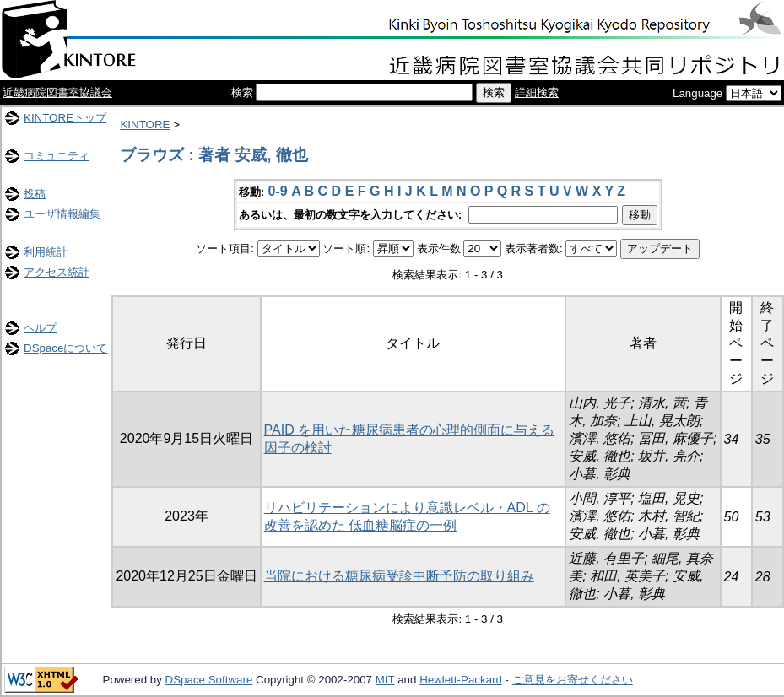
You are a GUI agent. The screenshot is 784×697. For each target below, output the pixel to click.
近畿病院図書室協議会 (57, 92)
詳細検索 (537, 92)
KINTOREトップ (65, 118)
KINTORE (145, 124)
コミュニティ (57, 156)
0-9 (278, 191)
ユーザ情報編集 (62, 214)
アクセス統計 (57, 272)
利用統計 (46, 252)
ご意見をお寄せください (573, 680)
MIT (385, 680)
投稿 (35, 194)
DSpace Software (209, 680)
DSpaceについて (65, 348)
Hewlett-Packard (461, 680)
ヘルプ (40, 328)
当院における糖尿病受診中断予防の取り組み (399, 576)
